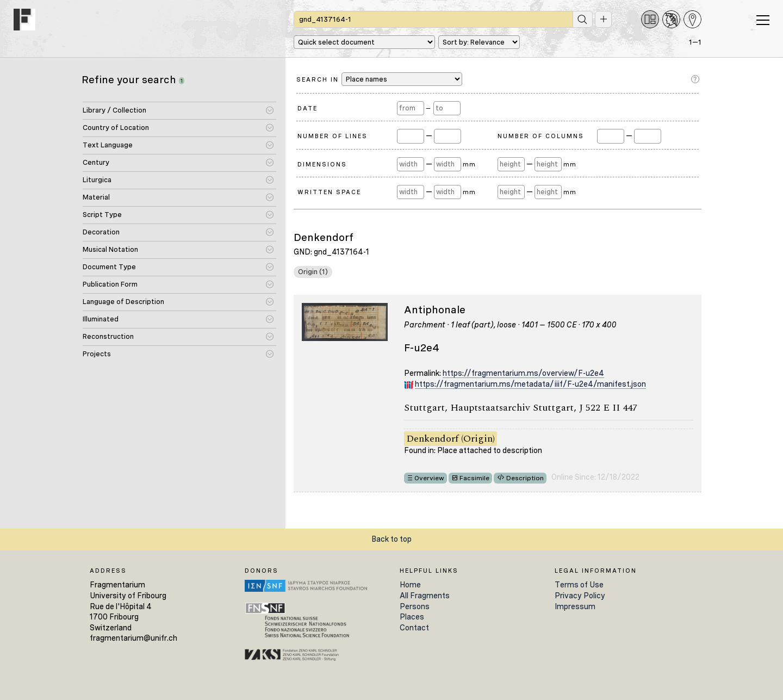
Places (412, 617)
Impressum (575, 606)
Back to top (391, 539)
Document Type (109, 267)
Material (96, 197)
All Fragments (425, 596)
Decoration (101, 232)
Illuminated (101, 319)
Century (96, 162)
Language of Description (123, 302)
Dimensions (322, 164)
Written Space (329, 192)
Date (307, 108)
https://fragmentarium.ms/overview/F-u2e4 (523, 373)
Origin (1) (313, 272)
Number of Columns (541, 136)
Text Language (108, 145)
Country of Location (116, 128)
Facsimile (474, 478)
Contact (414, 628)
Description (525, 478)
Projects (97, 354)
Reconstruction (108, 336)
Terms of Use (579, 585)
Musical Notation (110, 249)
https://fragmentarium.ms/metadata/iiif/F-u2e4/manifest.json (530, 384)
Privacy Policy (580, 596)
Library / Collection (114, 110)
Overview (429, 478)
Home (410, 585)
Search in (379, 79)
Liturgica (97, 180)
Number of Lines (333, 136)
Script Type (102, 215)
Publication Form (110, 284)
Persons (415, 606)
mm (469, 164)
